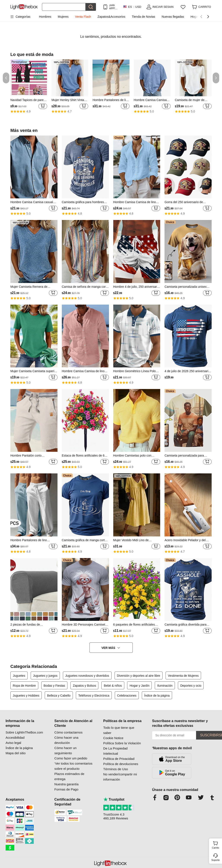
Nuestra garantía (67, 784)
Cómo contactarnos (69, 732)
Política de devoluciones (121, 764)
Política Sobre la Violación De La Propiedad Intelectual (122, 748)
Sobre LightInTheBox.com (24, 732)
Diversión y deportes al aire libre (139, 676)
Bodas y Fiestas (54, 686)
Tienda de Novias (143, 17)
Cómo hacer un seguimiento (66, 750)
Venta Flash (83, 17)
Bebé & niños (113, 686)
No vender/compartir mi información (120, 777)
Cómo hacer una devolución (66, 740)
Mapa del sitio (16, 753)
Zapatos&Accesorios (111, 17)
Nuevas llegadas (173, 17)
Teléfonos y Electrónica (94, 696)
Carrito (216, 844)
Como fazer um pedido (71, 758)
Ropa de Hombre (24, 686)
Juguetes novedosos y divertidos (87, 676)
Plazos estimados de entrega (69, 776)
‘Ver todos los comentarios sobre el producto (73, 766)
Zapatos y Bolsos (84, 686)
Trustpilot (114, 799)
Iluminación (165, 686)
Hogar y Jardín (139, 686)
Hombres (45, 17)
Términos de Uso (116, 769)
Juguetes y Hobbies (26, 696)
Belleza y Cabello (59, 696)
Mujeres (63, 17)
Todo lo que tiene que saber (119, 730)
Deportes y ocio (191, 686)
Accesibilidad (15, 738)
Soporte (216, 860)
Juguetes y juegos (45, 676)
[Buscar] (64, 7)
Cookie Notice (113, 738)
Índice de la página (157, 696)
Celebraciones (127, 696)
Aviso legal (13, 743)
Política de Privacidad (119, 759)
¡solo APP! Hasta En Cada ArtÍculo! (114, 7)
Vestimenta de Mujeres (183, 676)
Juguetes (19, 676)
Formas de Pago (66, 789)
